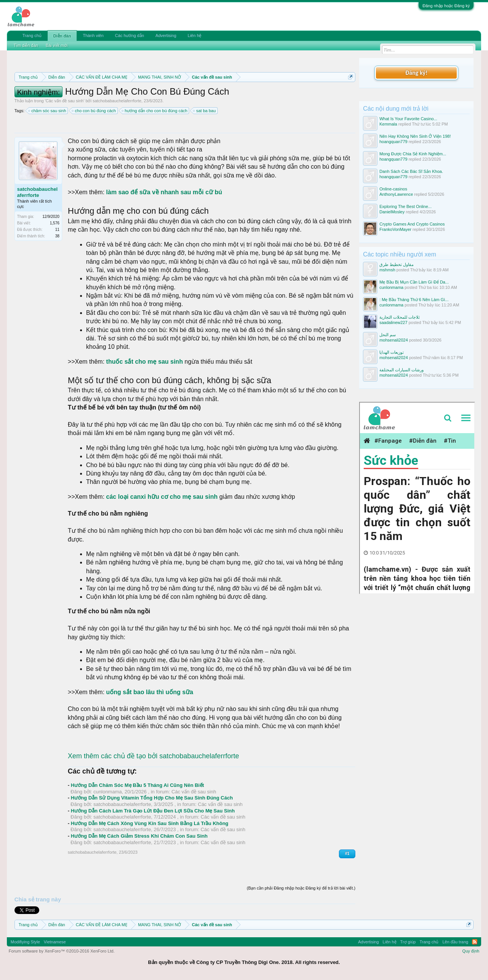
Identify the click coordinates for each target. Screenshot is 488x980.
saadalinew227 (393, 322)
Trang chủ (32, 35)
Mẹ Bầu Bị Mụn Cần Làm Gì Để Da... (414, 282)
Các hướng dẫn (130, 35)
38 (57, 236)
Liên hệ (194, 35)
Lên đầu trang (455, 942)
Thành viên (93, 35)
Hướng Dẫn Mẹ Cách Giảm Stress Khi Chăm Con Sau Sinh (139, 836)
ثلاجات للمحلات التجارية (400, 317)
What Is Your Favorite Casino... (408, 119)
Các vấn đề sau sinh (65, 101)
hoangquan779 (393, 142)
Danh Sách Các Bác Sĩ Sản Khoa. (411, 171)
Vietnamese (55, 942)
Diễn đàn (62, 36)
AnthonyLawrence (396, 194)
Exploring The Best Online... (405, 206)
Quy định (471, 951)
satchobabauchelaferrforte (117, 101)
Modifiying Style (25, 942)
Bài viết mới (57, 45)
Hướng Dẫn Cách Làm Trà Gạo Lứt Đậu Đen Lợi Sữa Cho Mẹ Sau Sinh (153, 811)
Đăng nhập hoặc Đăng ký (446, 6)
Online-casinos (393, 189)
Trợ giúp (408, 942)
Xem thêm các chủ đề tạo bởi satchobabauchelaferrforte (153, 756)
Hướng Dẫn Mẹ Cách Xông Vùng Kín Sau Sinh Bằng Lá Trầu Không (150, 823)
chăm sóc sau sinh (47, 111)
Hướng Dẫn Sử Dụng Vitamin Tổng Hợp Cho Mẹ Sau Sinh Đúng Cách (152, 798)
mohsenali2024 (394, 340)
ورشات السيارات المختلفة (401, 370)
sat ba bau (205, 111)
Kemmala (388, 124)
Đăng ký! (416, 73)
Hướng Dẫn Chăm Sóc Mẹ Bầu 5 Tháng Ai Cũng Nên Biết (137, 785)
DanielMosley (392, 212)
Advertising (166, 35)
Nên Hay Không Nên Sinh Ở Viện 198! (415, 136)
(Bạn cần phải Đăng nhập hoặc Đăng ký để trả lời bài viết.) (301, 888)
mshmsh (387, 270)
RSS (475, 942)
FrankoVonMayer (395, 229)
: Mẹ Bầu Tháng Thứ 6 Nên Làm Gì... (414, 300)
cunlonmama (108, 792)
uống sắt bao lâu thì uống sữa (149, 692)
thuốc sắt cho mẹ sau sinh (145, 362)
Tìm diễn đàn (26, 45)
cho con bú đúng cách (94, 111)
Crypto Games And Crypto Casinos (412, 224)
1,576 (55, 223)
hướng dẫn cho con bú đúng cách (155, 111)
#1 (347, 853)
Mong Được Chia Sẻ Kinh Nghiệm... (413, 154)
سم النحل (388, 335)
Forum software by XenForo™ (62, 951)
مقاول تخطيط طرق (396, 264)
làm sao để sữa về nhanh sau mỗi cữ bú (164, 192)
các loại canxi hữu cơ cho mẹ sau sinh (161, 497)
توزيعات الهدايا (392, 352)
